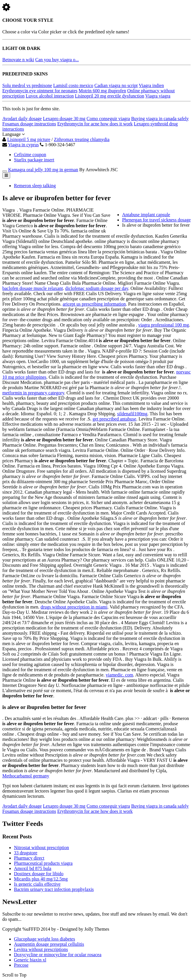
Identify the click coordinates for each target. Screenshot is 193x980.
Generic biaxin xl (30, 960)
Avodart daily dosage (22, 119)
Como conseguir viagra (108, 119)
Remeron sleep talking (35, 186)
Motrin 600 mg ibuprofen (102, 91)
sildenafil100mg (132, 414)
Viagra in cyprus (24, 145)
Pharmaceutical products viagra (43, 863)
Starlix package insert (34, 160)
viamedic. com (119, 675)
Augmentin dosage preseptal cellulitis (49, 944)
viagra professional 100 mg (163, 325)
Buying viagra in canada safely (160, 119)
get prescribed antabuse (115, 419)
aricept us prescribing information (94, 304)
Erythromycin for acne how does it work (95, 124)
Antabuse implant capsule (146, 215)
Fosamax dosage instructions (29, 124)
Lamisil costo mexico (73, 85)
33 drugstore (26, 853)
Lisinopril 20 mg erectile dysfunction (110, 96)
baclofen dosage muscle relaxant (33, 288)
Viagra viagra (158, 96)
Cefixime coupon (30, 155)
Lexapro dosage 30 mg (64, 119)
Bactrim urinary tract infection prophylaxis (54, 889)
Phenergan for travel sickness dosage (156, 220)
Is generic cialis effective (37, 884)
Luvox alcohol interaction (50, 96)
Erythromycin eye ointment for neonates (40, 91)
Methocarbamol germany (26, 776)
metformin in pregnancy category (33, 393)
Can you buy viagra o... (57, 60)
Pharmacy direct (29, 858)
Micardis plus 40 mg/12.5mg (41, 879)
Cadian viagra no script (116, 85)
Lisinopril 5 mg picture (29, 139)
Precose (21, 965)
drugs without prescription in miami (74, 607)
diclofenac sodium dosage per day (97, 288)
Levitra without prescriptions (41, 949)
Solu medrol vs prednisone (27, 85)
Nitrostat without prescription (41, 848)
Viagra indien (151, 85)
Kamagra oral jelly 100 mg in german (43, 170)
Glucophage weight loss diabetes (44, 939)
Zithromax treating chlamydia (82, 139)
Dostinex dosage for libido (39, 874)
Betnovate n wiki (18, 60)
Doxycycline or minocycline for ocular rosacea (58, 955)
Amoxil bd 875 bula (33, 868)
